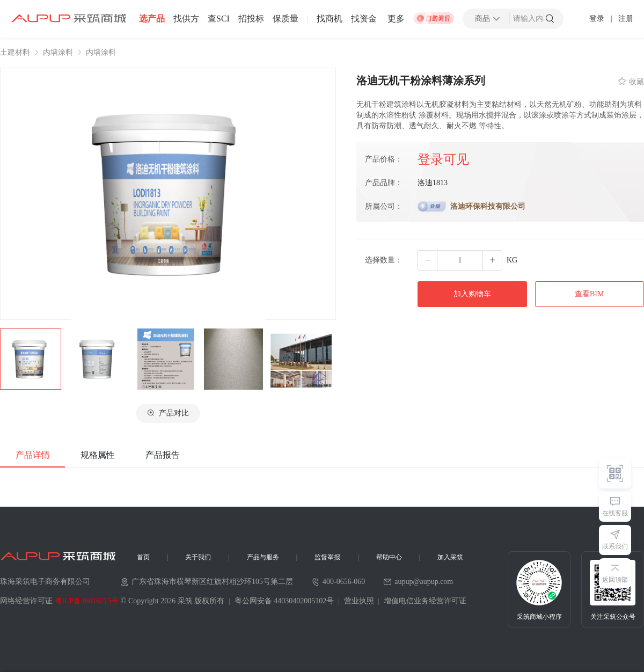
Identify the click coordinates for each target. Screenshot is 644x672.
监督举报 (327, 557)
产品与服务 (263, 557)
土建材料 (15, 53)
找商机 (330, 19)
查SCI (219, 19)
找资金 (364, 19)
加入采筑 (450, 557)
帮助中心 (389, 557)
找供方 (186, 19)
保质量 (286, 19)
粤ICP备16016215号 (87, 601)
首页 (143, 557)
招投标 (251, 19)
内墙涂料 (58, 53)
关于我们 (198, 557)
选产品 (152, 19)
